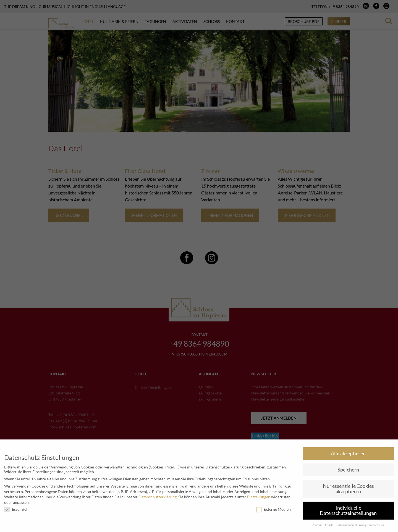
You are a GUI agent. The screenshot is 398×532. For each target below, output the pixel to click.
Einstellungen (259, 497)
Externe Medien (273, 509)
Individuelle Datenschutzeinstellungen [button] (348, 511)
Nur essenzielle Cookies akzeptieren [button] (348, 489)
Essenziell (16, 509)
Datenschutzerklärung (158, 497)
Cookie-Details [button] (323, 525)
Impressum (377, 525)
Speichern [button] (348, 470)
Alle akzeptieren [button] (348, 453)
